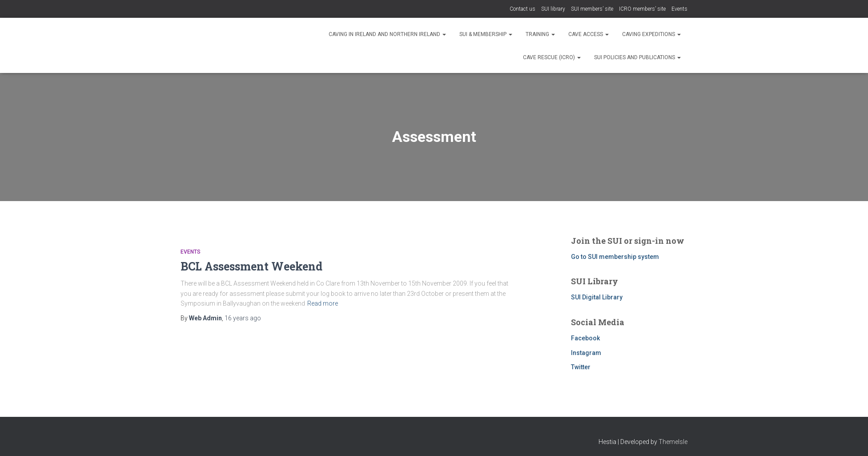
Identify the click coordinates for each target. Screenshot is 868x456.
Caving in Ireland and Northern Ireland (387, 34)
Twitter (581, 367)
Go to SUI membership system (615, 257)
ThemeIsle (673, 442)
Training (540, 34)
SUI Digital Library (597, 297)
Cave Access (589, 34)
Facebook (585, 338)
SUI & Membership (486, 34)
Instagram (586, 353)
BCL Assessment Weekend (251, 266)
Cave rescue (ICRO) (552, 57)
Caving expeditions (651, 34)
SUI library (553, 9)
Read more (323, 303)
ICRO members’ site (642, 9)
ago (243, 318)
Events (679, 9)
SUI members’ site (592, 9)
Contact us (522, 9)
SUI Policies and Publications (637, 57)
